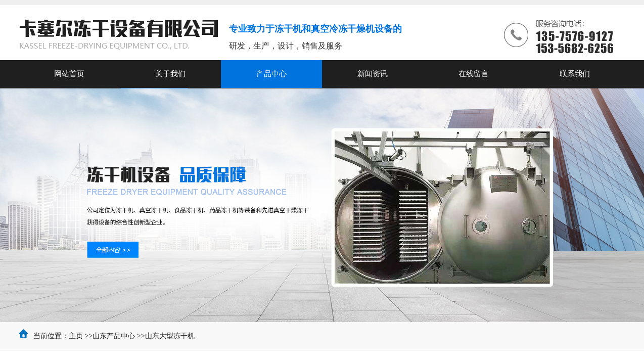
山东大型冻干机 (170, 336)
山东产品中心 (114, 336)
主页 (76, 336)
